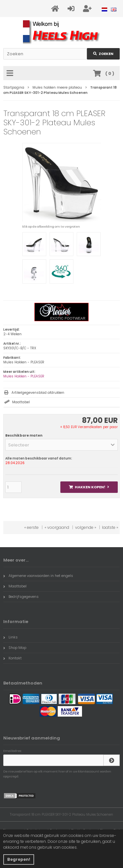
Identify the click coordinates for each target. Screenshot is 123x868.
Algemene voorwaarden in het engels (38, 576)
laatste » (110, 527)
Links (10, 637)
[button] (61, 445)
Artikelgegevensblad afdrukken (38, 393)
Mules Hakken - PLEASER (24, 376)
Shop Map (15, 648)
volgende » (86, 527)
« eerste (31, 527)
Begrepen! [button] (19, 859)
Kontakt (12, 658)
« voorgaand (57, 527)
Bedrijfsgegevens (21, 597)
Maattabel (21, 402)
